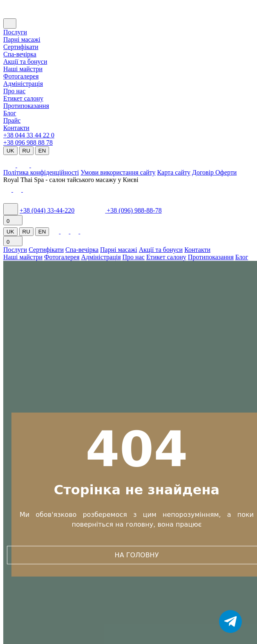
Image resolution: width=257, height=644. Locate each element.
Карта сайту (174, 172)
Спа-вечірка (82, 250)
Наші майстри (23, 69)
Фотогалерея (21, 76)
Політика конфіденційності (41, 172)
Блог (10, 113)
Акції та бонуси (25, 62)
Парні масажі (22, 39)
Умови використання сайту (118, 172)
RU (26, 151)
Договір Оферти (214, 172)
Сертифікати (21, 47)
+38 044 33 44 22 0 (29, 135)
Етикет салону (23, 98)
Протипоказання (26, 106)
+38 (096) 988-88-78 (134, 210)
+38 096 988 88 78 (28, 142)
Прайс (12, 120)
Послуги (15, 32)
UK (10, 151)
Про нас (14, 91)
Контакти (16, 128)
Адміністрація (23, 84)
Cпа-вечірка (20, 54)
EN (42, 151)
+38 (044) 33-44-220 (47, 210)
